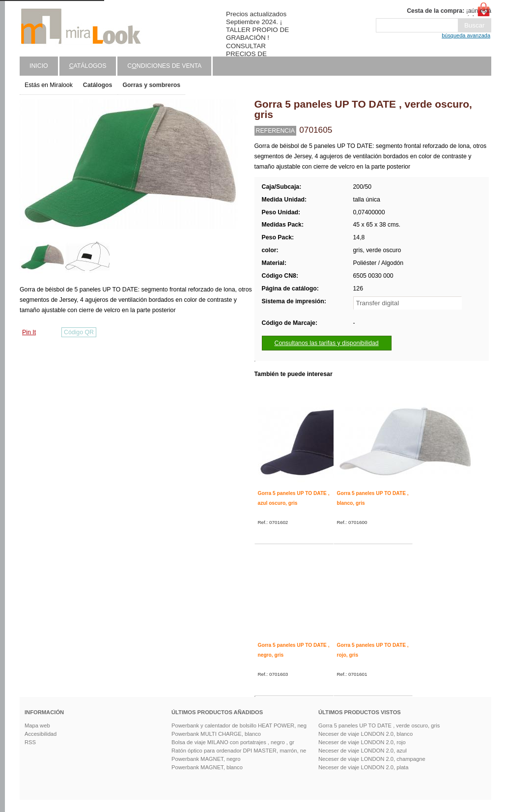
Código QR (79, 332)
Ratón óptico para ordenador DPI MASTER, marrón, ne (239, 751)
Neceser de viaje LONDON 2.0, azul (363, 751)
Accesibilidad (41, 734)
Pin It (29, 332)
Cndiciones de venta (164, 66)
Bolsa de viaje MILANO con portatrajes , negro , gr (233, 742)
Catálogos (98, 85)
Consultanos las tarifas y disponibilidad (327, 343)
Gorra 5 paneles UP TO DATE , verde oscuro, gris (379, 725)
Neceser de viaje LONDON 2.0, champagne (372, 759)
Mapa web (37, 725)
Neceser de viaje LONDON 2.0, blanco (365, 734)
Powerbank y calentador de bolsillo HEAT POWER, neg (239, 725)
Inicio (39, 66)
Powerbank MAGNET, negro (206, 759)
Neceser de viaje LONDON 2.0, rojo (362, 742)
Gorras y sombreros (151, 85)
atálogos (88, 66)
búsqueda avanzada (466, 35)
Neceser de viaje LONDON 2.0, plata (363, 767)
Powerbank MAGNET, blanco (207, 767)
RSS (30, 742)
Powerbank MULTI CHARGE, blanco (216, 734)
